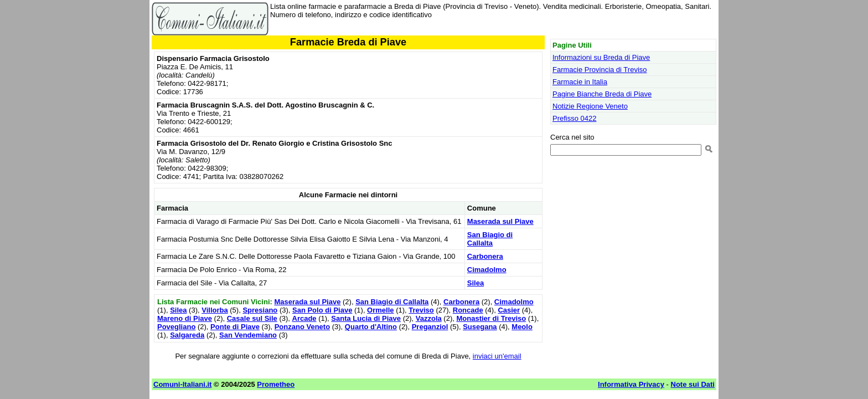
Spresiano (260, 310)
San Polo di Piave (322, 310)
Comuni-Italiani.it (182, 384)
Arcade (304, 318)
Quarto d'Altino (371, 327)
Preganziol (430, 327)
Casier (509, 310)
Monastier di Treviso (491, 318)
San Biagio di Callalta (490, 239)
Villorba (215, 310)
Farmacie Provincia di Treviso (600, 70)
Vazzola (429, 318)
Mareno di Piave (185, 318)
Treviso (421, 310)
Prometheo (276, 384)
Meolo (522, 327)
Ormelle (380, 310)
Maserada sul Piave (500, 221)
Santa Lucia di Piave (366, 318)
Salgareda (187, 335)
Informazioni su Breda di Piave (601, 57)
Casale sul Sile (252, 318)
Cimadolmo (487, 270)
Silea (476, 283)
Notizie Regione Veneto (590, 106)
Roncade (468, 310)
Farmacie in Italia (580, 82)
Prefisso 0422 (575, 118)
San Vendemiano (248, 335)
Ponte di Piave (235, 327)
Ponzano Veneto (302, 327)
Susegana (480, 327)
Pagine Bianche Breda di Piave (602, 94)
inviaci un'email (497, 356)
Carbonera (485, 256)
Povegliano (176, 327)
